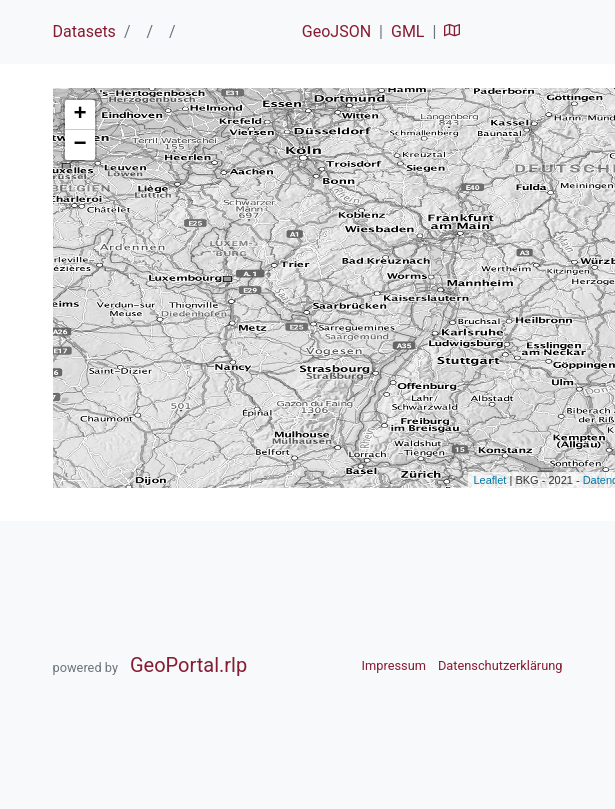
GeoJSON (336, 31)
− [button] (79, 145)
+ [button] (79, 115)
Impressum (394, 665)
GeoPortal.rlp (188, 665)
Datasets (84, 31)
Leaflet (489, 480)
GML (407, 31)
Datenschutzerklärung (500, 665)
